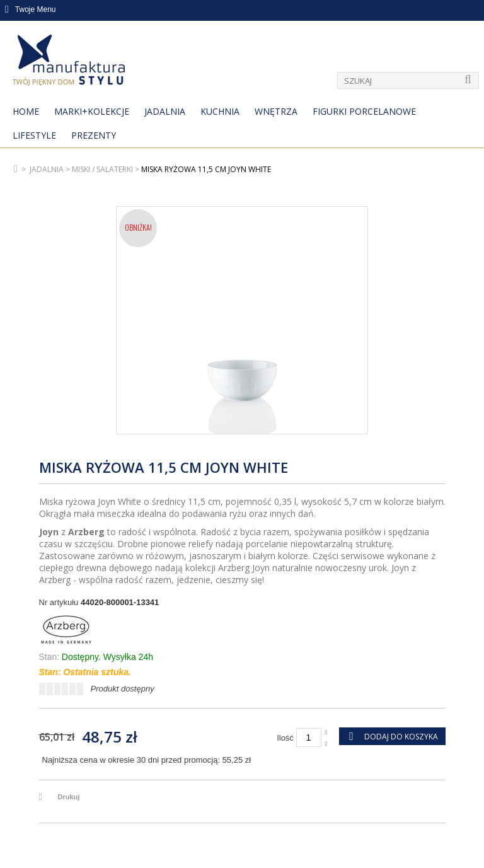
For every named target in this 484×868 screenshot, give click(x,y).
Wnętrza (276, 111)
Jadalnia (165, 111)
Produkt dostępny (123, 689)
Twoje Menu (31, 9)
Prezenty (94, 135)
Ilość (285, 738)
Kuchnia (220, 111)
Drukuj (69, 797)
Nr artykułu (59, 602)
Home (26, 111)
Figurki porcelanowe (364, 111)
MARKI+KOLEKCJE (92, 111)
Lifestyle (34, 135)
